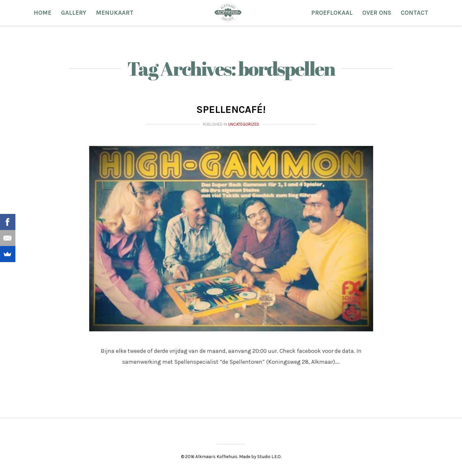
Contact (415, 13)
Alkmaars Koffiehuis (228, 12)
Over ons (377, 13)
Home (43, 13)
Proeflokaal (332, 13)
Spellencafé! (231, 110)
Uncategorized (244, 124)
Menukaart (115, 13)
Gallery (74, 13)
